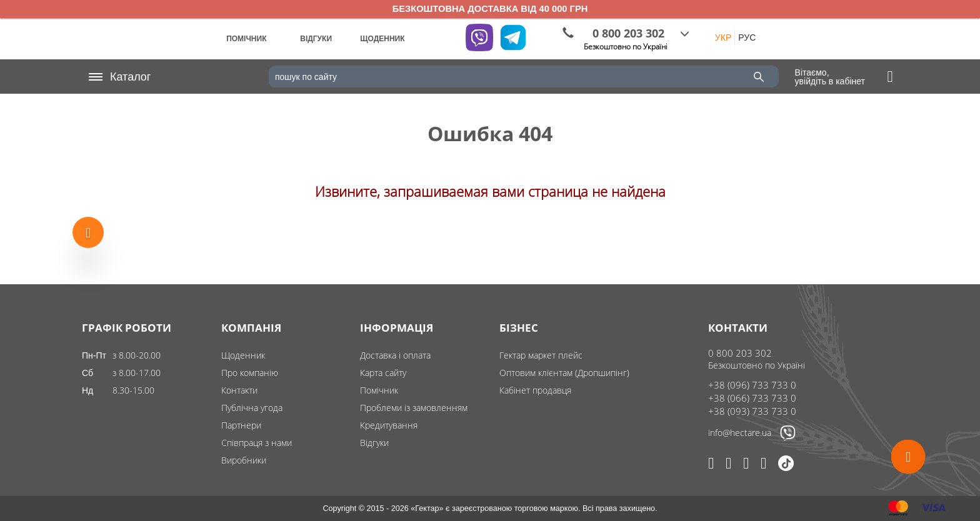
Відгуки (374, 443)
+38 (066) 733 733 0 (752, 398)
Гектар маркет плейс (541, 355)
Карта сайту (383, 373)
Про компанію (250, 373)
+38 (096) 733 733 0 (752, 385)
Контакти (239, 390)
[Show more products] (88, 230)
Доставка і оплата (395, 355)
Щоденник (243, 355)
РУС (747, 37)
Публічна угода (252, 408)
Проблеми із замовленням (414, 408)
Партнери (241, 425)
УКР (723, 37)
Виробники (244, 460)
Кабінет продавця (535, 390)
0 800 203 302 (740, 353)
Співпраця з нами (257, 443)
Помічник (379, 390)
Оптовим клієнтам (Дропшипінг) (564, 373)
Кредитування (389, 425)
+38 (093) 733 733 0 (752, 411)
